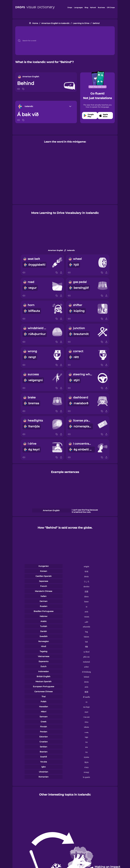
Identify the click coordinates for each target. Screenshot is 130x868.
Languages (78, 7)
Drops (70, 7)
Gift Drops (111, 7)
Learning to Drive (81, 23)
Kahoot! (93, 7)
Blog (86, 7)
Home (35, 23)
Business (101, 7)
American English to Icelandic (55, 23)
